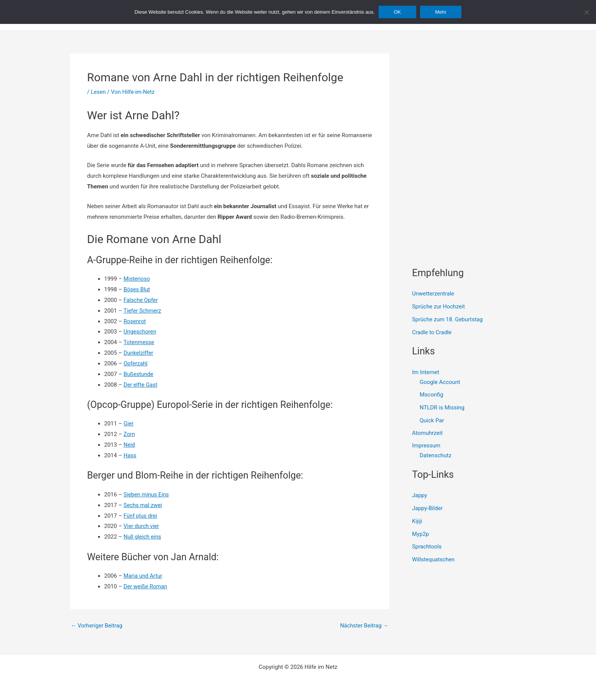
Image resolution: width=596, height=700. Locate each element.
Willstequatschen (434, 560)
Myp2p (421, 534)
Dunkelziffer (139, 353)
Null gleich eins (143, 537)
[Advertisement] (469, 101)
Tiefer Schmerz (143, 311)
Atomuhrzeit (428, 433)
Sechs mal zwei (143, 505)
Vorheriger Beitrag (97, 626)
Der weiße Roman (146, 586)
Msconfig (431, 395)
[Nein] (586, 12)
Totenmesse (139, 342)
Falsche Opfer (141, 300)
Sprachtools (427, 547)
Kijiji (417, 521)
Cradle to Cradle (432, 332)
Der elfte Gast (141, 385)
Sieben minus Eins (147, 495)
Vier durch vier (142, 526)
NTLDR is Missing (442, 408)
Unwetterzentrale (434, 294)
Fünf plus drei (141, 516)
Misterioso (137, 279)
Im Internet (426, 372)
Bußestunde (139, 374)
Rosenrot (135, 321)
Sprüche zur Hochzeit (439, 307)
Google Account (440, 382)
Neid (129, 445)
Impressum (426, 446)
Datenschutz (436, 456)
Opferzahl (136, 363)
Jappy (420, 496)
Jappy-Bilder (428, 509)
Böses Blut (137, 289)
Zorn (129, 434)
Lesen (98, 92)
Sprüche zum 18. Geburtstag (448, 319)
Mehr (441, 12)
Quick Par (432, 420)
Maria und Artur (143, 576)
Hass (130, 455)
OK (397, 12)
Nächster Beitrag (364, 626)
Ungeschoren (140, 332)
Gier (129, 423)
